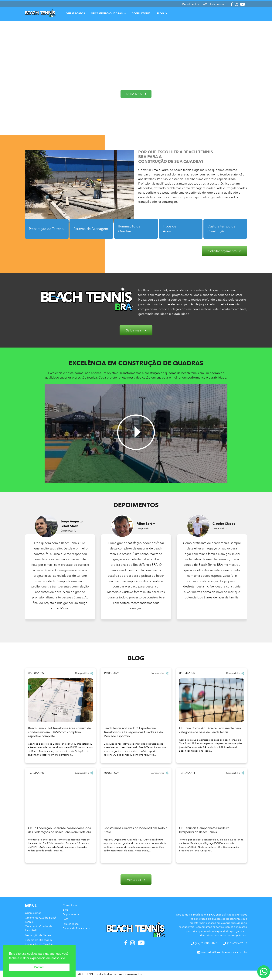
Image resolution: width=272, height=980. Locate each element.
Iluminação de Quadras (131, 229)
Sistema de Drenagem (84, 229)
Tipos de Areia (172, 229)
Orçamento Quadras (107, 12)
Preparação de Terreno (42, 229)
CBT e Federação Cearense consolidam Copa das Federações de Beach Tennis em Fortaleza (59, 831)
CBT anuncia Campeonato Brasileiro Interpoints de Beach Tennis (204, 831)
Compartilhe (84, 674)
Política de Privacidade (76, 931)
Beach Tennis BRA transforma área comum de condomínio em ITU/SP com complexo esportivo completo (59, 733)
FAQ (65, 921)
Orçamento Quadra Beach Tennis (41, 922)
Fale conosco (71, 926)
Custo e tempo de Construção (223, 229)
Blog (160, 12)
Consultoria (141, 12)
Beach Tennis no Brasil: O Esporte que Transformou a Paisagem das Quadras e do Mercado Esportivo (133, 733)
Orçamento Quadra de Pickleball (39, 930)
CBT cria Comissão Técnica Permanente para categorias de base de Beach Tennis (210, 731)
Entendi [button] (39, 967)
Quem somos (75, 12)
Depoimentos (71, 916)
